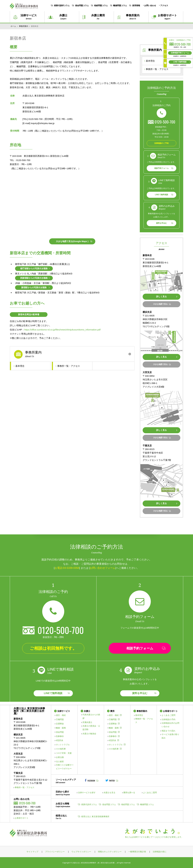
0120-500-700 (165, 122)
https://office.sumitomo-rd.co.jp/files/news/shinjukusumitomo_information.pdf (62, 330)
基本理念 (19, 366)
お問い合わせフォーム (103, 568)
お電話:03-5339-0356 (67, 568)
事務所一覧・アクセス (68, 366)
